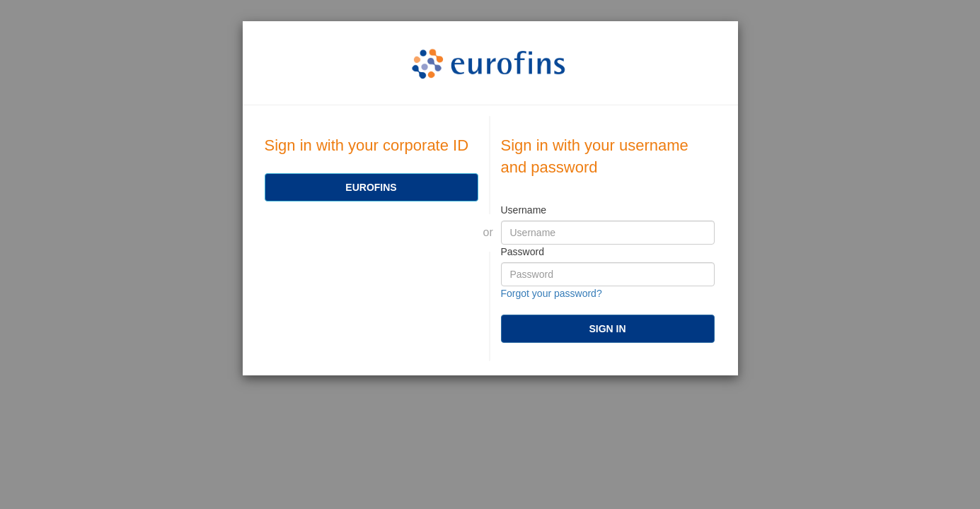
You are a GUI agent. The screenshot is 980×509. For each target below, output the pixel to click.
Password (523, 252)
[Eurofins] (371, 187)
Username (524, 210)
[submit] (608, 329)
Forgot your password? (552, 293)
